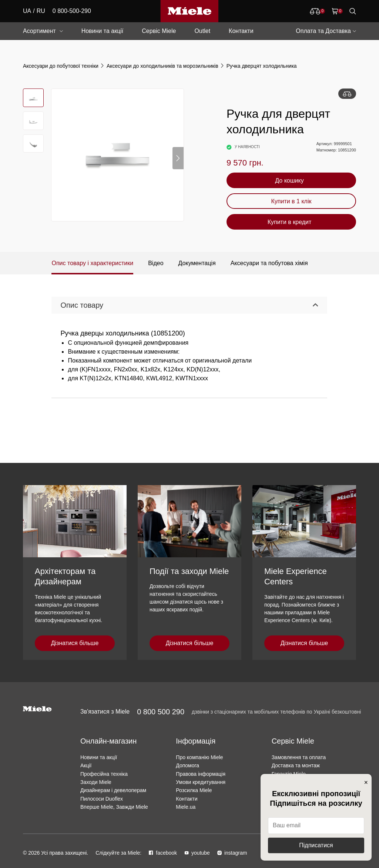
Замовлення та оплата (299, 757)
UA (27, 11)
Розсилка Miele (194, 790)
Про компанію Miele (199, 757)
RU (41, 11)
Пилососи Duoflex (102, 799)
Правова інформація (201, 774)
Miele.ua (186, 807)
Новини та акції (103, 31)
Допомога (187, 765)
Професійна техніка (104, 774)
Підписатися (316, 845)
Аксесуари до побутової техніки (61, 66)
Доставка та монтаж (296, 765)
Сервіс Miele (159, 31)
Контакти (241, 31)
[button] (178, 158)
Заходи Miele (96, 782)
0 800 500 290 (161, 712)
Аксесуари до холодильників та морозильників (162, 66)
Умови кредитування (201, 782)
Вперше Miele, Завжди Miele (114, 807)
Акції (86, 765)
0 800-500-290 (72, 11)
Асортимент (39, 31)
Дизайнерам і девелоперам (113, 790)
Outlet (202, 31)
